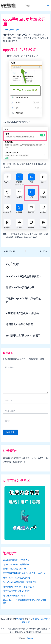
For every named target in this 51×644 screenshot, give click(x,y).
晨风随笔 (30, 638)
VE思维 (20, 619)
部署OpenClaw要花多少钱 (20, 287)
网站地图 (26, 622)
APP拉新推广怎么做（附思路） (23, 313)
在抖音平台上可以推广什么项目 (23, 335)
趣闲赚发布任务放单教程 (19, 324)
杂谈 (17, 30)
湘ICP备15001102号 (42, 619)
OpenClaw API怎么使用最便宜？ (24, 276)
